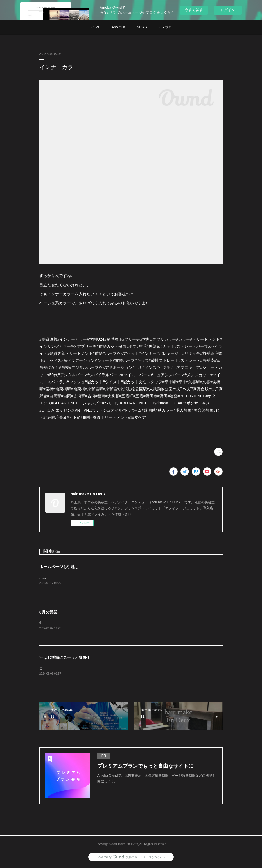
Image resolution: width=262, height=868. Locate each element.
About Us (118, 27)
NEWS (142, 27)
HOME (95, 27)
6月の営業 (48, 612)
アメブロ (165, 27)
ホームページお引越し (59, 567)
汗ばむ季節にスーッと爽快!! (64, 658)
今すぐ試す (194, 10)
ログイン (228, 10)
